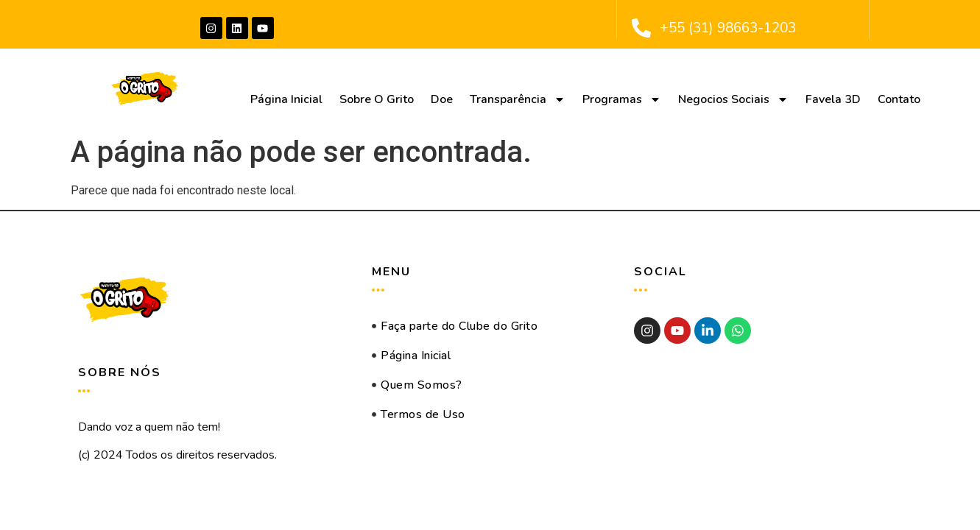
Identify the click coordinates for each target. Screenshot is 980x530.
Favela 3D (833, 99)
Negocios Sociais (733, 99)
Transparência (518, 99)
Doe (442, 99)
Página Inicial (286, 99)
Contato (899, 99)
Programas (622, 99)
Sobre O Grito (377, 99)
